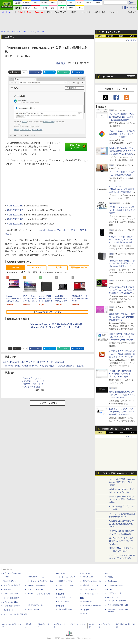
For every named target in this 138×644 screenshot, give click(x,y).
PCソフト (37, 267)
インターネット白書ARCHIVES (15, 614)
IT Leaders (8, 590)
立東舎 (61, 590)
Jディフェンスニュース (92, 581)
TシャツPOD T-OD (66, 585)
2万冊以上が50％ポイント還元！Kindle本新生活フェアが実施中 (122, 210)
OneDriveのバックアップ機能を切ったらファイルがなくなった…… (122, 541)
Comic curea (112, 581)
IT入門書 (58, 267)
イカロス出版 (85, 573)
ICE (106, 573)
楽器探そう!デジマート (67, 581)
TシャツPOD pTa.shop (117, 601)
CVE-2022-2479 (15, 215)
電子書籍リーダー (79, 267)
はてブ (51, 72)
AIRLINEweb (88, 577)
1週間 (121, 36)
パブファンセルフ (114, 593)
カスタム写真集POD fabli (118, 605)
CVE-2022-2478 (15, 219)
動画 (104, 12)
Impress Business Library (37, 585)
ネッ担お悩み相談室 (11, 598)
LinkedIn (79, 72)
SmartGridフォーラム (36, 577)
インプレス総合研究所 (12, 585)
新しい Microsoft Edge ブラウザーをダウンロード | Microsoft (33, 362)
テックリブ (84, 610)
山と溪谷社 (60, 594)
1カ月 (132, 36)
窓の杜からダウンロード (77, 147)
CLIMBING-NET (64, 602)
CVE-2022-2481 (15, 206)
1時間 (100, 36)
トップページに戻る (47, 403)
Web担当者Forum (10, 581)
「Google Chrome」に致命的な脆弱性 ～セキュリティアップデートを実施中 (122, 134)
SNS (96, 12)
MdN (82, 598)
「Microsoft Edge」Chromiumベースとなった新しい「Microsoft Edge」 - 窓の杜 (43, 366)
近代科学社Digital (65, 609)
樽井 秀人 (61, 63)
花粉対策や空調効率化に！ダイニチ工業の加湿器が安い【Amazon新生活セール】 (122, 263)
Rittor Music (60, 573)
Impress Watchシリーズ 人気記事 (117, 429)
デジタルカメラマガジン (13, 606)
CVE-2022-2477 (15, 224)
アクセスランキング (111, 32)
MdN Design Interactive (92, 606)
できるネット (9, 610)
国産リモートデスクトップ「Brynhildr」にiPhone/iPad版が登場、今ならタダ (121, 412)
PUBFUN (108, 590)
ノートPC (15, 267)
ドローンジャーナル (11, 594)
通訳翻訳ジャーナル (91, 585)
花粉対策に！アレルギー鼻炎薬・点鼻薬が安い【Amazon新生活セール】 (122, 317)
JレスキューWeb (89, 590)
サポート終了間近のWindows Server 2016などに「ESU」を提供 (122, 482)
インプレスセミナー (35, 590)
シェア (37, 72)
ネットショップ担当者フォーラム (40, 581)
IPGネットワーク (111, 597)
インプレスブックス (35, 605)
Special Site (107, 77)
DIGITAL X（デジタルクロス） (39, 594)
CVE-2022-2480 (15, 210)
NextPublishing (33, 609)
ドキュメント (85, 12)
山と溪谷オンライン (66, 597)
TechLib (86, 614)
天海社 (110, 577)
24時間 (111, 36)
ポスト (17, 72)
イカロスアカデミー (91, 594)
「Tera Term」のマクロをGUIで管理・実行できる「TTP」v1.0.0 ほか (121, 374)
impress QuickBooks (115, 585)
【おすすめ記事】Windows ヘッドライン (119, 473)
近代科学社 (60, 606)
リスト (25, 72)
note (65, 72)
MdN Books (87, 602)
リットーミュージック (67, 577)
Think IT (7, 577)
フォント (113, 12)
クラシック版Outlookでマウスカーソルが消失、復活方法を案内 (122, 499)
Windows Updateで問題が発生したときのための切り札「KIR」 (122, 524)
